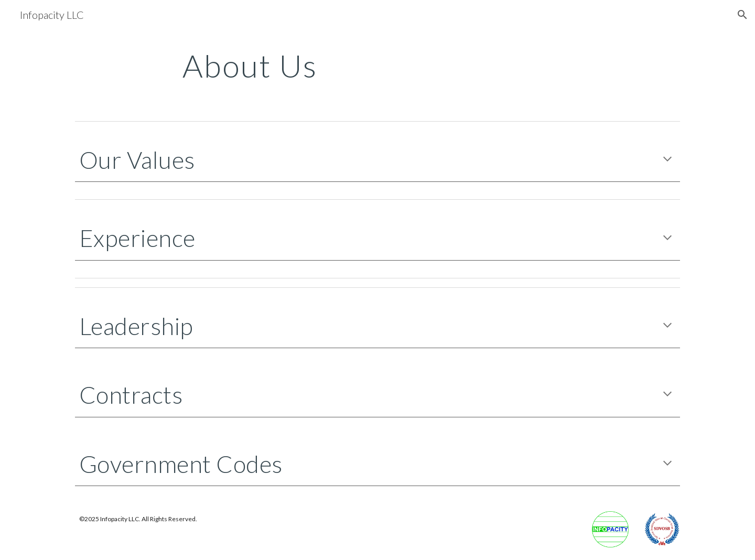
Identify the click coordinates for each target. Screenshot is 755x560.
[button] (742, 15)
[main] (377, 66)
